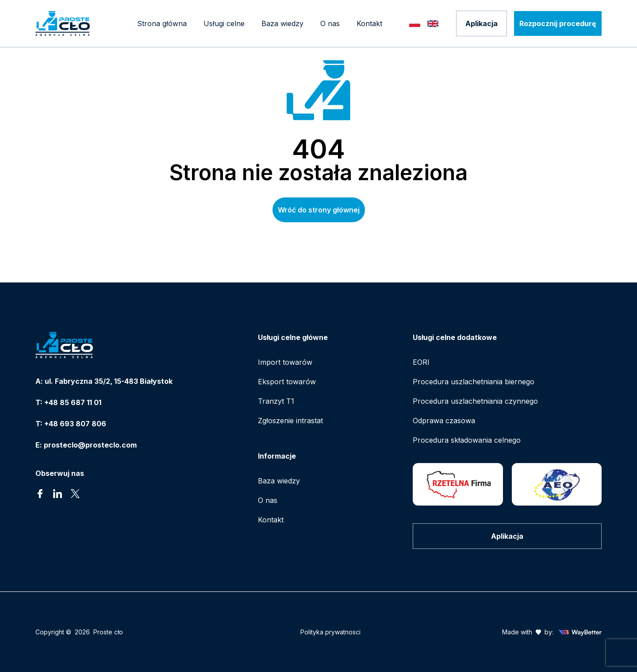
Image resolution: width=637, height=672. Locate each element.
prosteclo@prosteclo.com (90, 445)
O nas (268, 500)
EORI (421, 362)
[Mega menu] (224, 23)
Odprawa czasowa (444, 421)
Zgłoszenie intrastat (290, 421)
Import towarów (285, 362)
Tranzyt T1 (276, 401)
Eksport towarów (287, 382)
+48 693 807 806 (75, 424)
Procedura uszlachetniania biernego (474, 382)
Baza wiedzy (279, 481)
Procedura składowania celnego (467, 440)
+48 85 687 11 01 (73, 402)
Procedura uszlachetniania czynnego (475, 401)
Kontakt (271, 520)
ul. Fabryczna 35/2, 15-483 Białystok (109, 381)
